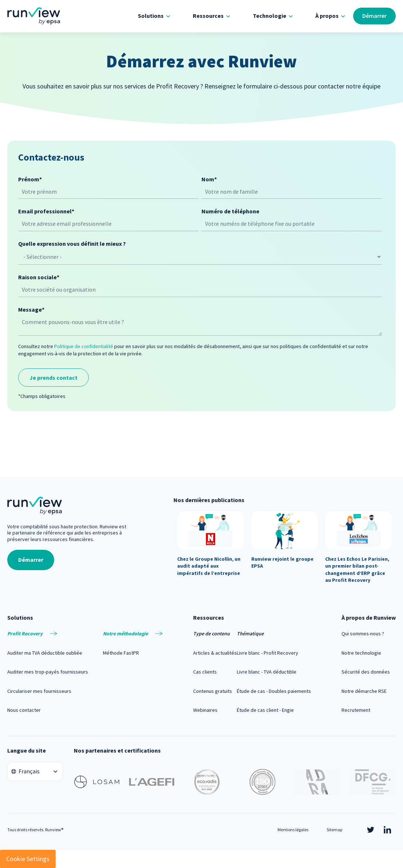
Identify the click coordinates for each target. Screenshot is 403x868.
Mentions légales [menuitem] (293, 830)
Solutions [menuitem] (151, 16)
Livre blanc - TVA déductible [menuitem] (267, 672)
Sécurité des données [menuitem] (366, 672)
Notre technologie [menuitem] (361, 653)
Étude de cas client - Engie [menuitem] (265, 710)
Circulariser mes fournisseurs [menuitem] (39, 691)
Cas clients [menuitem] (205, 672)
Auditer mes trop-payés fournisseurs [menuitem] (48, 672)
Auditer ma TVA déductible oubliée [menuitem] (45, 653)
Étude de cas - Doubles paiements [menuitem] (274, 691)
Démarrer (374, 16)
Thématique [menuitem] (250, 634)
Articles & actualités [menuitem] (215, 653)
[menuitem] (48, 634)
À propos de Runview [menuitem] (369, 618)
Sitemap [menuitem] (334, 830)
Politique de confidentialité (84, 346)
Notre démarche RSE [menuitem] (364, 691)
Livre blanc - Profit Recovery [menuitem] (268, 653)
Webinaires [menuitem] (205, 710)
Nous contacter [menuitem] (24, 710)
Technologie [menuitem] (270, 16)
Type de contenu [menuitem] (212, 634)
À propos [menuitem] (327, 16)
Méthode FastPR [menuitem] (121, 653)
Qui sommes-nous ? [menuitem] (363, 634)
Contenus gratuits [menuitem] (213, 691)
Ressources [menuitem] (208, 16)
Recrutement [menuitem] (356, 710)
